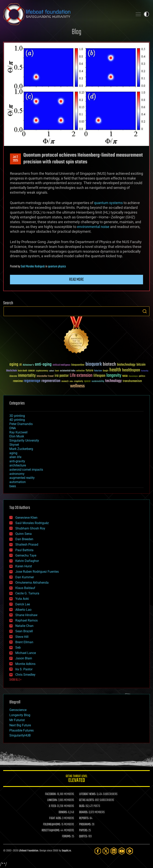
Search (145, 311)
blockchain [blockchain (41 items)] (12, 371)
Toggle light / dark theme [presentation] (146, 14)
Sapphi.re (66, 851)
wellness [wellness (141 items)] (77, 386)
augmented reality (22, 478)
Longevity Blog (20, 715)
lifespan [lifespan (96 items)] (99, 376)
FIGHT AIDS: (55, 818)
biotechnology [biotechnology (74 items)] (126, 365)
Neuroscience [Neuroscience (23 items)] (133, 377)
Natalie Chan (24, 626)
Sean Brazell (24, 631)
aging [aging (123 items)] (14, 365)
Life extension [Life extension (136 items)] (81, 376)
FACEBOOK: (51, 794)
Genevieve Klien (26, 518)
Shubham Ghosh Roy (30, 528)
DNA (13, 428)
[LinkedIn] (114, 851)
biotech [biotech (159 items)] (109, 364)
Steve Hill (22, 637)
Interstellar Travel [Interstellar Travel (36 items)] (45, 376)
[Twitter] (106, 851)
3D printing (17, 416)
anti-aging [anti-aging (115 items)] (43, 365)
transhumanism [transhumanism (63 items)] (132, 381)
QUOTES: (83, 837)
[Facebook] (98, 851)
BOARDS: (84, 812)
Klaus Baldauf (25, 588)
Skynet (14, 445)
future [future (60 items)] (89, 371)
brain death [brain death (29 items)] (23, 371)
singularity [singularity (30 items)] (79, 381)
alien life (15, 457)
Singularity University (24, 440)
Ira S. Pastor (24, 669)
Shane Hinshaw (26, 615)
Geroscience (18, 710)
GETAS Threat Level (76, 779)
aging (13, 453)
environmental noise (93, 227)
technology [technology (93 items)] (113, 381)
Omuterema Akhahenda (32, 583)
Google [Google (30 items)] (106, 371)
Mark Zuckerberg (21, 449)
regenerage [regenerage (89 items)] (32, 381)
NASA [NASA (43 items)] (125, 376)
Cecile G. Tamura (27, 593)
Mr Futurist (17, 720)
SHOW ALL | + (15, 680)
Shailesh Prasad (27, 544)
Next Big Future (20, 725)
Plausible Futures (22, 730)
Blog (76, 32)
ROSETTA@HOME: (51, 831)
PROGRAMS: (85, 825)
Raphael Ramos (26, 620)
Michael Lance (26, 653)
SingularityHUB (20, 735)
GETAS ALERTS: (87, 800)
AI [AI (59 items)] (21, 365)
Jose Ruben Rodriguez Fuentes (37, 572)
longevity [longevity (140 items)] (114, 376)
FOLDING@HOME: (52, 825)
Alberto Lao (23, 610)
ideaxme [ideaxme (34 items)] (13, 376)
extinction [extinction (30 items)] (80, 371)
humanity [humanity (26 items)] (145, 371)
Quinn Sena (24, 534)
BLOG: (82, 806)
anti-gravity (17, 461)
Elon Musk (17, 436)
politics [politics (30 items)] (142, 376)
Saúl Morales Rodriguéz (33, 267)
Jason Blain (24, 658)
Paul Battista (24, 550)
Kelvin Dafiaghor (27, 561)
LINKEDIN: (52, 800)
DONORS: (63, 812)
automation (18, 482)
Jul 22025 (15, 159)
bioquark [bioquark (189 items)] (94, 364)
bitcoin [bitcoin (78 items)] (141, 365)
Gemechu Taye (26, 555)
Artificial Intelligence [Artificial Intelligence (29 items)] (61, 365)
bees (13, 486)
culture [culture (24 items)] (52, 371)
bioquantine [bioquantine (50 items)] (78, 365)
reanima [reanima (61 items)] (18, 381)
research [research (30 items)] (65, 381)
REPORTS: (84, 818)
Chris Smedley (25, 675)
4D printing (17, 420)
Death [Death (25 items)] (57, 371)
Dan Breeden (24, 539)
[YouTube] (122, 851)
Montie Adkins (25, 664)
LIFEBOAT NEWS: (88, 794)
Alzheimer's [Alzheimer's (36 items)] (28, 365)
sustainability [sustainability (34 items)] (98, 382)
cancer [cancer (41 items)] (31, 371)
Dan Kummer (25, 577)
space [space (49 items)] (87, 381)
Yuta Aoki (22, 599)
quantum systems (108, 203)
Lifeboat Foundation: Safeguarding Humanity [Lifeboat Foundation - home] (67, 14)
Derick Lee (23, 604)
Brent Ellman (24, 642)
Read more (76, 280)
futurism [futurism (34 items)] (98, 371)
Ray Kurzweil (18, 432)
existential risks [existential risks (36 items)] (68, 371)
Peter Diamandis (21, 424)
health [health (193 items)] (115, 370)
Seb (18, 648)
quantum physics (57, 267)
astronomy (17, 474)
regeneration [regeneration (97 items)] (51, 381)
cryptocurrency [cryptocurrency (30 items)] (42, 371)
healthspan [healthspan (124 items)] (131, 370)
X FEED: (53, 806)
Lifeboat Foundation (28, 851)
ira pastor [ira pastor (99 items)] (62, 376)
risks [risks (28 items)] (71, 381)
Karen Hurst (24, 566)
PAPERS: (83, 831)
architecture (18, 465)
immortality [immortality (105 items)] (27, 376)
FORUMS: (67, 837)
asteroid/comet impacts (26, 470)
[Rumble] (130, 851)
